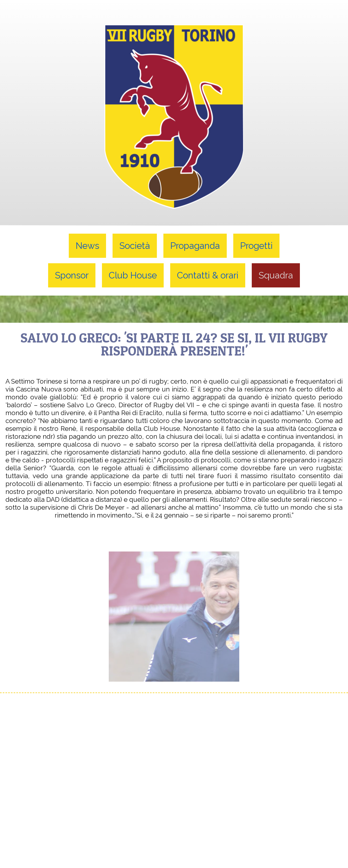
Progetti (256, 246)
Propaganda (195, 246)
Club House (133, 275)
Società (135, 246)
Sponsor (72, 275)
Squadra (276, 275)
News (87, 246)
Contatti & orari (208, 275)
